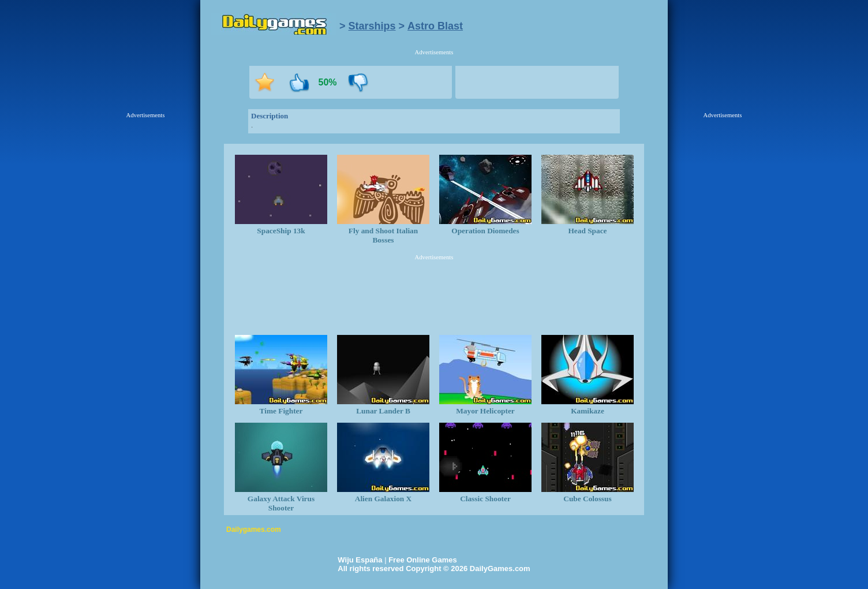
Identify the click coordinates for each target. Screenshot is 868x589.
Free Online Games (423, 560)
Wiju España (360, 560)
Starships (372, 26)
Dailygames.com (254, 530)
